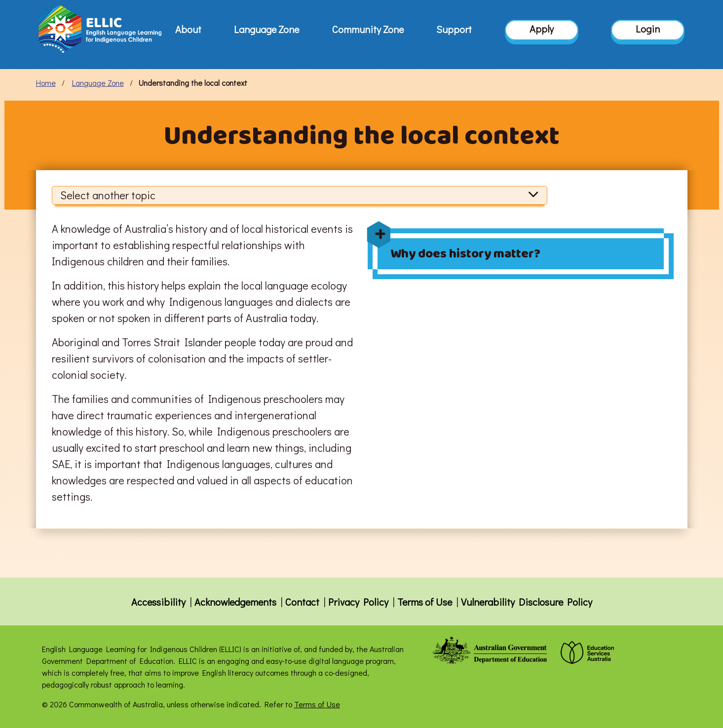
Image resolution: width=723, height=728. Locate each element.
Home (46, 83)
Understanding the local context (193, 83)
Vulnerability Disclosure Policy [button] (527, 602)
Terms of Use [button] (425, 602)
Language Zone (266, 29)
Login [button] (648, 29)
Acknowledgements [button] (235, 602)
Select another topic (300, 195)
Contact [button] (302, 602)
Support (454, 29)
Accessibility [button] (158, 602)
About (188, 29)
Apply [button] (542, 29)
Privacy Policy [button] (358, 602)
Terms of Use (317, 704)
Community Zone (368, 29)
